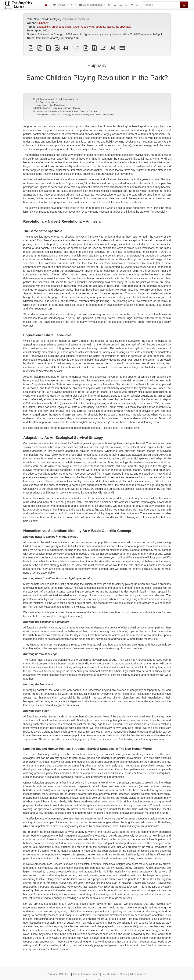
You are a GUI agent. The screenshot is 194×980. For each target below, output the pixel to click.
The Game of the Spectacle (48, 102)
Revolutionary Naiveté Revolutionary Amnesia (56, 99)
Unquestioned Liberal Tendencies (50, 105)
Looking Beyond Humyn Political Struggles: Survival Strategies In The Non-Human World (75, 115)
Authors (85, 974)
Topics (96, 974)
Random (52, 974)
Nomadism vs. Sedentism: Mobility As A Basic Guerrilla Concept (65, 111)
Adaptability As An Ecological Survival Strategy (56, 108)
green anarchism (62, 27)
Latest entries (110, 974)
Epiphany (43, 23)
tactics (110, 27)
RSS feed (65, 974)
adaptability (44, 27)
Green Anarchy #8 (84, 27)
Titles (76, 974)
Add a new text (138, 974)
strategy (101, 27)
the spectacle (123, 27)
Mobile (124, 974)
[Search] (161, 5)
